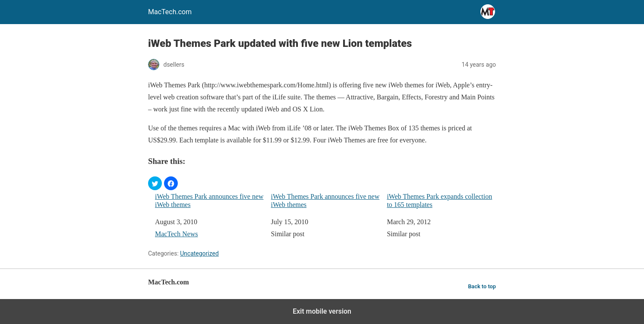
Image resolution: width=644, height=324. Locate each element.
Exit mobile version (322, 311)
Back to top (482, 286)
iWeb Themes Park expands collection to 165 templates (440, 201)
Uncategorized (199, 253)
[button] (155, 183)
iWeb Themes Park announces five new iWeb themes (209, 201)
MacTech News (176, 234)
